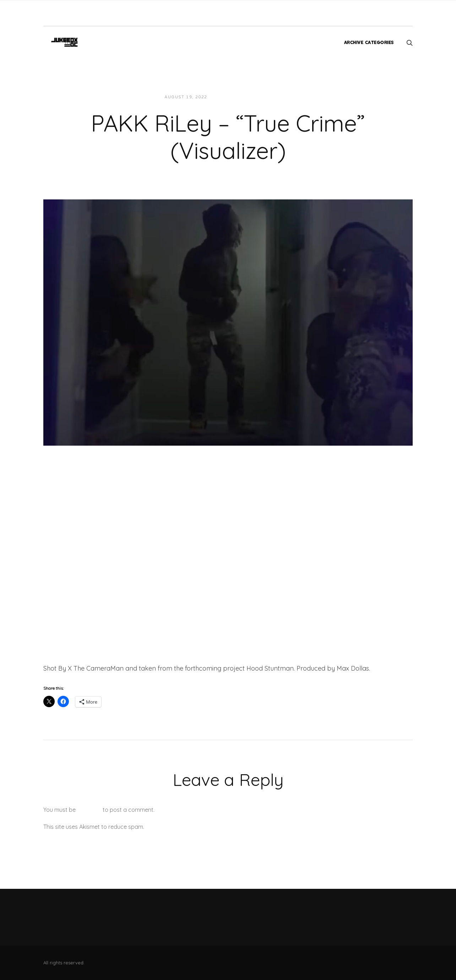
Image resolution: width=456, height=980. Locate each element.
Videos (277, 97)
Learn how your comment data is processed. (204, 827)
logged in (89, 810)
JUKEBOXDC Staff (237, 97)
